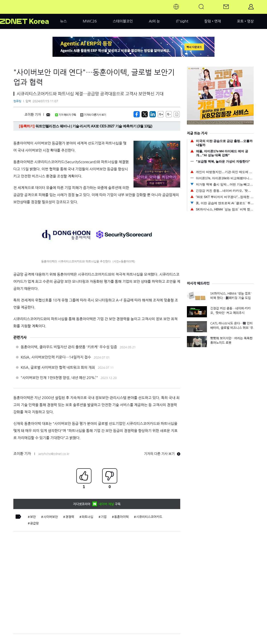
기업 (104, 517)
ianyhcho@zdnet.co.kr (54, 454)
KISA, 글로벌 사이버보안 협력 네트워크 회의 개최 (58, 367)
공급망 (34, 523)
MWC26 (90, 21)
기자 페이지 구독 (66, 115)
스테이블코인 (123, 21)
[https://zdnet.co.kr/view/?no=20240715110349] (137, 114)
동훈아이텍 (121, 517)
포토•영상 (245, 21)
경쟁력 (70, 517)
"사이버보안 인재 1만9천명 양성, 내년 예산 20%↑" (59, 378)
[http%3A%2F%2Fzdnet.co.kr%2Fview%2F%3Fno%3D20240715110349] (153, 114)
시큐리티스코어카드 (149, 517)
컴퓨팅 (17, 101)
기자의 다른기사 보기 (93, 115)
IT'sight (182, 21)
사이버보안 (51, 517)
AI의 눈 (154, 21)
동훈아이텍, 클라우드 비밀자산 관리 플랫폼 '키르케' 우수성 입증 (69, 347)
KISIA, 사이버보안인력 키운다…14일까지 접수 (56, 357)
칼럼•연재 (213, 21)
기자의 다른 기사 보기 (162, 454)
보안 (33, 517)
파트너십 (87, 517)
